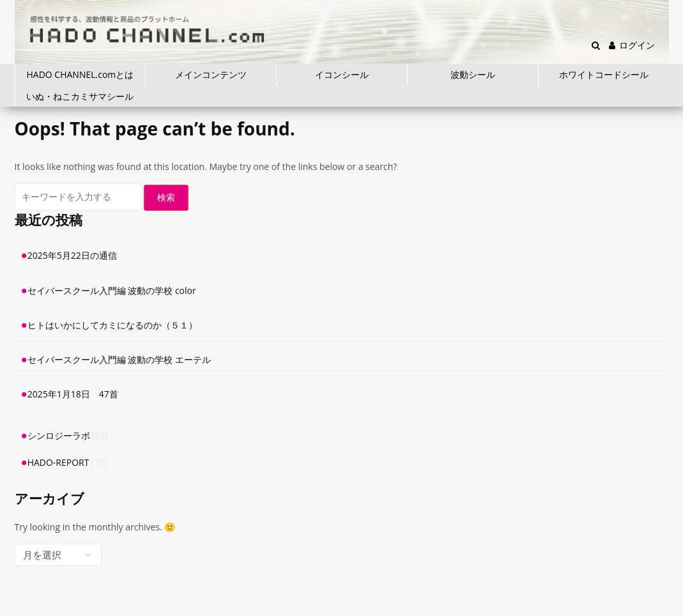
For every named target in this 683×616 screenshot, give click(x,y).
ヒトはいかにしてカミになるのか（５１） (112, 325)
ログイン (632, 45)
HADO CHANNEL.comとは (81, 74)
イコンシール (342, 74)
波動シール (473, 74)
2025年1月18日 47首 (73, 394)
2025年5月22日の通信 (72, 255)
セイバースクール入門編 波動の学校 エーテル (119, 359)
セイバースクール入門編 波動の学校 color (112, 290)
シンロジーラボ (59, 435)
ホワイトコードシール (604, 74)
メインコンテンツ (211, 74)
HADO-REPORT (58, 462)
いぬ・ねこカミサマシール (80, 96)
